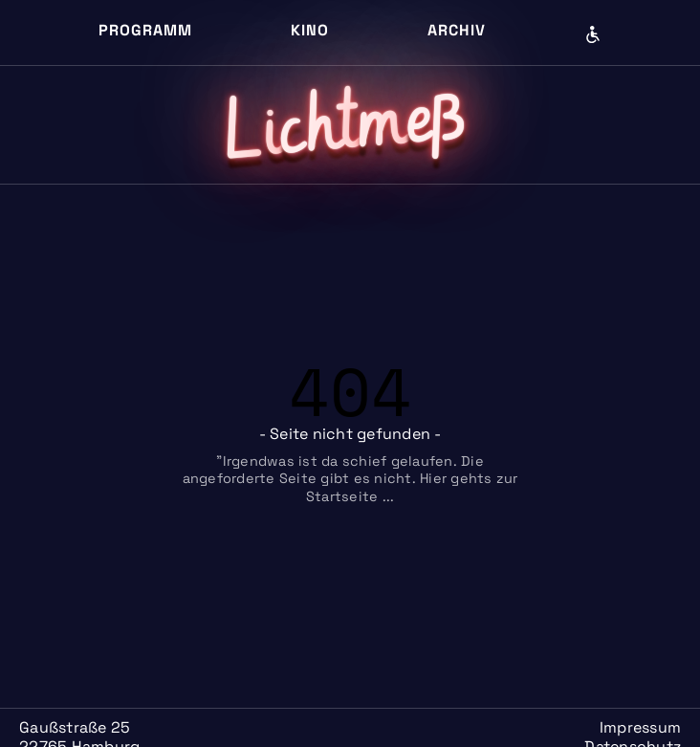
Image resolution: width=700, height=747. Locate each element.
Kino (310, 30)
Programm (145, 30)
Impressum (640, 727)
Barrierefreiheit (593, 34)
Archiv (457, 30)
